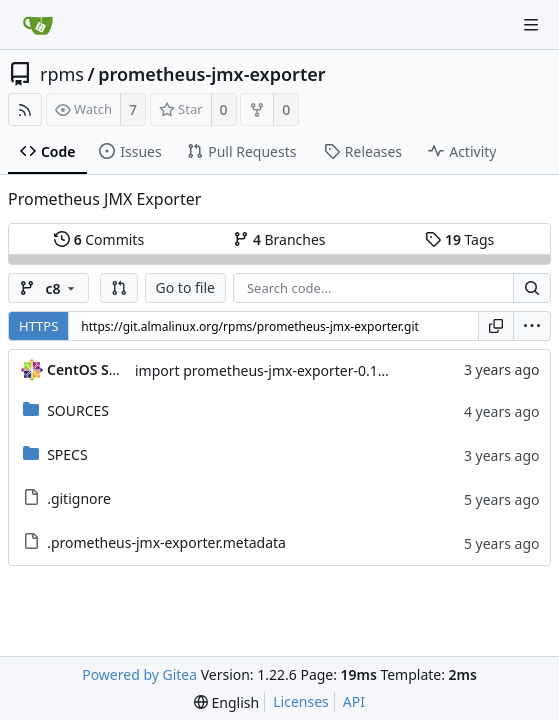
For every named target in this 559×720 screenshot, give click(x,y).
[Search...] (532, 288)
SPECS (67, 454)
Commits (99, 239)
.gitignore (79, 498)
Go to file (185, 287)
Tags (459, 239)
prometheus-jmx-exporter (211, 74)
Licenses (301, 701)
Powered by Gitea (139, 674)
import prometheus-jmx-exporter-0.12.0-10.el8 (288, 370)
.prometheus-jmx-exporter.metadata (166, 542)
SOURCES (78, 410)
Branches (279, 239)
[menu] (532, 326)
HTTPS (38, 326)
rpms (62, 74)
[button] (119, 288)
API (354, 701)
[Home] (38, 25)
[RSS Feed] (25, 109)
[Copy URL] (496, 326)
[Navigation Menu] (531, 25)
